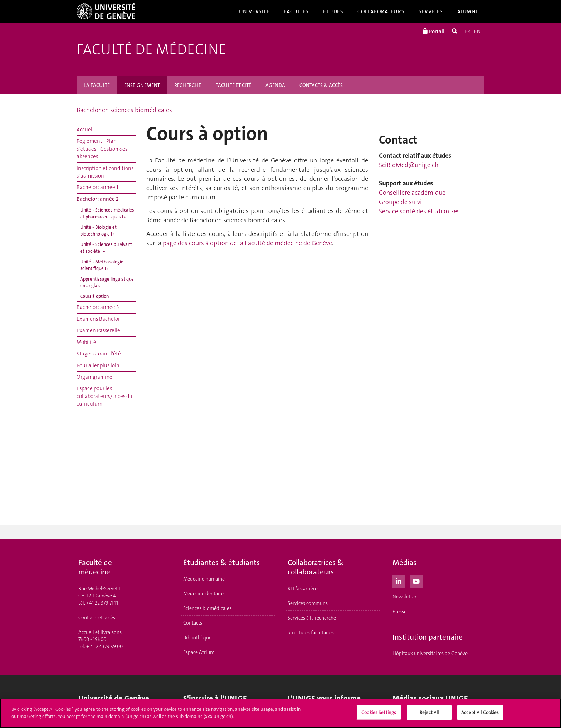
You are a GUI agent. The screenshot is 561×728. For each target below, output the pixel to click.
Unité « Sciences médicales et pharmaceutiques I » (107, 213)
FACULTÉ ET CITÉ (233, 85)
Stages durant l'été (99, 354)
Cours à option (94, 296)
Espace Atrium (199, 652)
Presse (399, 611)
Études (333, 11)
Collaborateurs (381, 11)
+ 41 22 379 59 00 (104, 646)
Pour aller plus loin (98, 365)
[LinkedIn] (399, 581)
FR (468, 31)
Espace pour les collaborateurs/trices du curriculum (104, 396)
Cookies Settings (379, 714)
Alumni (467, 11)
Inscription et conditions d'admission (105, 172)
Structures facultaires (311, 632)
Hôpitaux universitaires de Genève (430, 653)
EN (477, 31)
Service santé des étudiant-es (419, 211)
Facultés (296, 11)
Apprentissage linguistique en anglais (107, 282)
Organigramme (94, 377)
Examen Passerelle (98, 330)
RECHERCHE (188, 85)
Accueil (85, 130)
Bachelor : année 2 (98, 199)
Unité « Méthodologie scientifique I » (102, 265)
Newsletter (404, 597)
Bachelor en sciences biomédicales (124, 110)
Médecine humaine (204, 579)
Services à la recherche (312, 618)
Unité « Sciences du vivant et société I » (106, 248)
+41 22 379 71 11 (102, 603)
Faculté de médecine (152, 49)
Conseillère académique (412, 193)
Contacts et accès (97, 617)
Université (254, 11)
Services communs (308, 603)
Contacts (193, 623)
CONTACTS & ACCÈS (321, 85)
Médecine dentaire (203, 593)
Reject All (429, 714)
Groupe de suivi (400, 202)
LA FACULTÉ (97, 85)
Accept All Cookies (480, 714)
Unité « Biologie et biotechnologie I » (98, 230)
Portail (433, 31)
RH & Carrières (304, 588)
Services (431, 11)
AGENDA (275, 85)
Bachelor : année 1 (97, 187)
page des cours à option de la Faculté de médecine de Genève (247, 243)
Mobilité (86, 342)
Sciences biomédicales (207, 608)
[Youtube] (416, 581)
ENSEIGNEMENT (142, 85)
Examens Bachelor (98, 319)
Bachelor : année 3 (98, 307)
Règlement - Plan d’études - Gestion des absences (102, 149)
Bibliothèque (197, 637)
